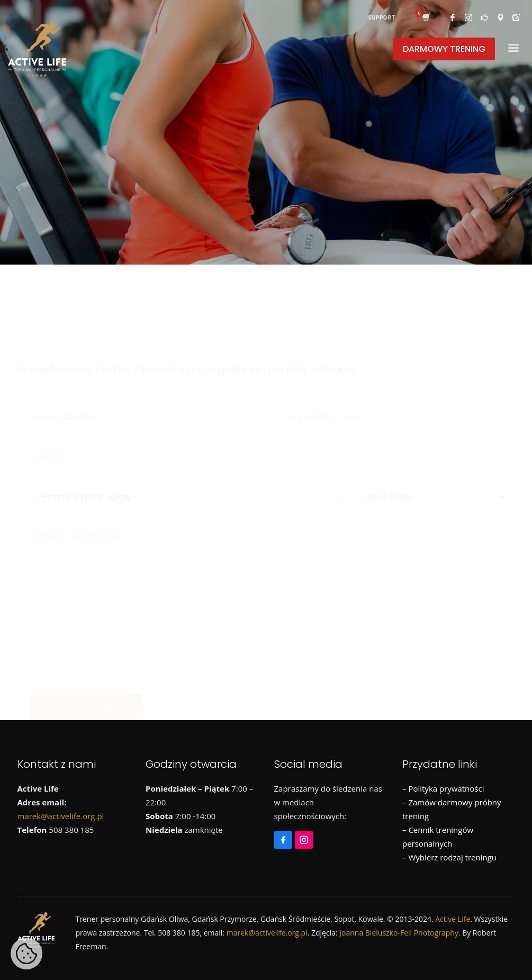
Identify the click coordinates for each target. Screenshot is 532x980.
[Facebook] (285, 835)
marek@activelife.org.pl (61, 816)
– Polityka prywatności (443, 788)
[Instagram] (305, 835)
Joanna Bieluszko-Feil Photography (399, 933)
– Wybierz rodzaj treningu (449, 857)
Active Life (453, 919)
